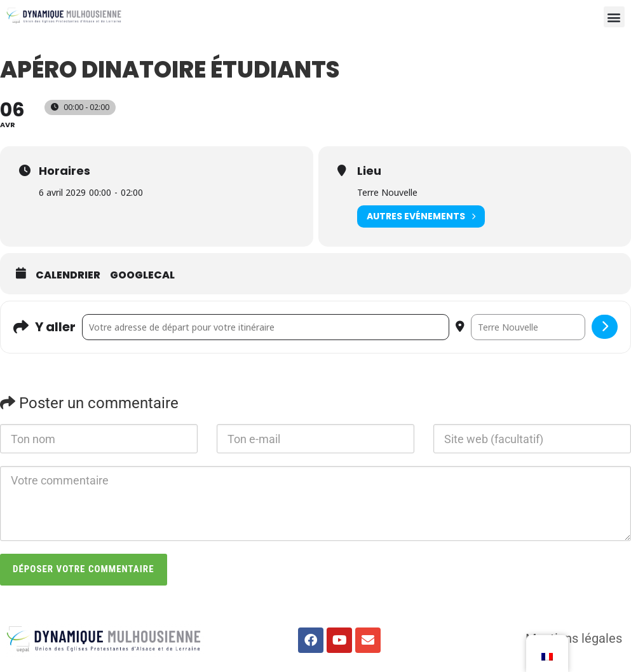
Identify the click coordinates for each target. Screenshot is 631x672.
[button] (614, 17)
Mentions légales (574, 638)
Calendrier (68, 275)
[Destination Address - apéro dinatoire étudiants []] (528, 327)
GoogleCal (142, 275)
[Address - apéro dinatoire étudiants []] (266, 327)
